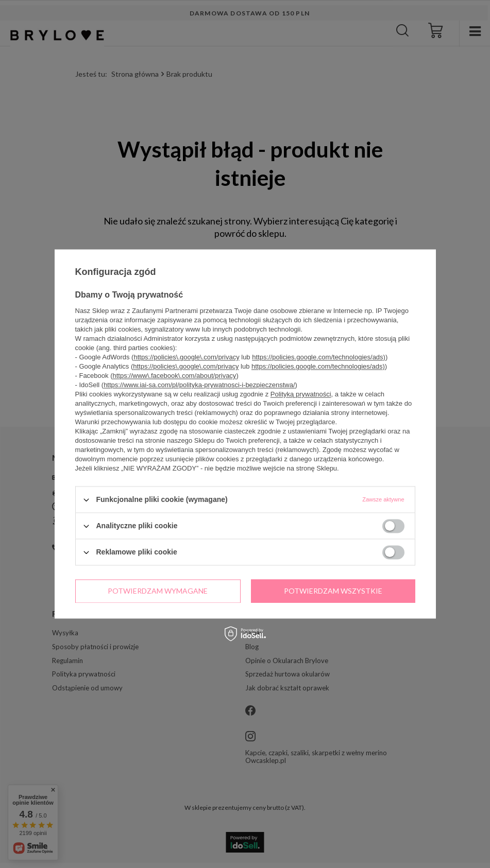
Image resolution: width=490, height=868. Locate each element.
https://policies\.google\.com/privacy (186, 357)
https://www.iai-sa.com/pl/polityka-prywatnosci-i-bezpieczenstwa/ (199, 385)
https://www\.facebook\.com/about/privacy (174, 376)
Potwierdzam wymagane (158, 591)
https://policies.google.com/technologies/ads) (319, 357)
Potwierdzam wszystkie (333, 591)
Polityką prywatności (301, 394)
